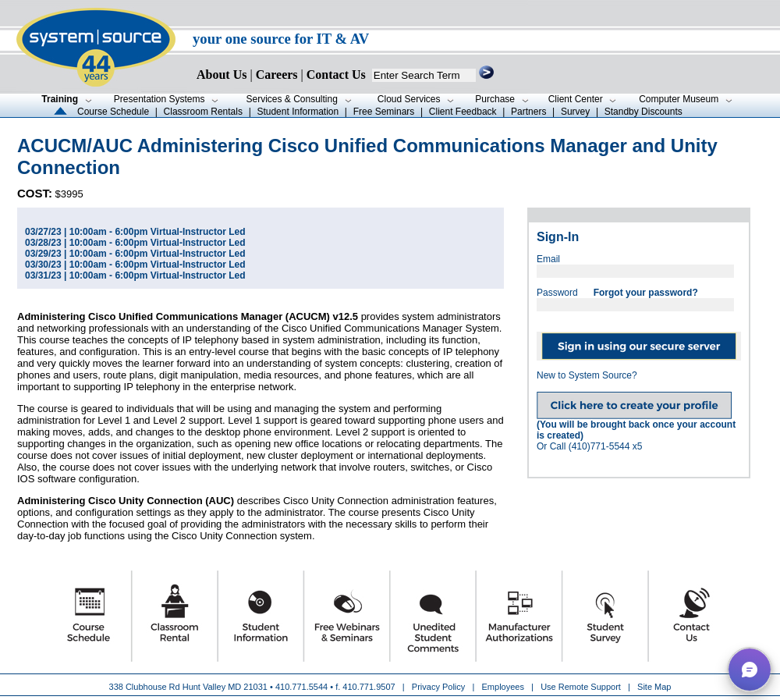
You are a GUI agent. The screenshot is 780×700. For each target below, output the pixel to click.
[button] (750, 670)
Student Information (298, 112)
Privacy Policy (440, 687)
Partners (528, 112)
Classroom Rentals (203, 112)
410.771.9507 (369, 687)
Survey (575, 112)
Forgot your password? (646, 293)
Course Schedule (113, 112)
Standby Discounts (643, 112)
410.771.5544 (301, 687)
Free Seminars (384, 112)
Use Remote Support (581, 687)
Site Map (654, 687)
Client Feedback (463, 112)
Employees (503, 687)
